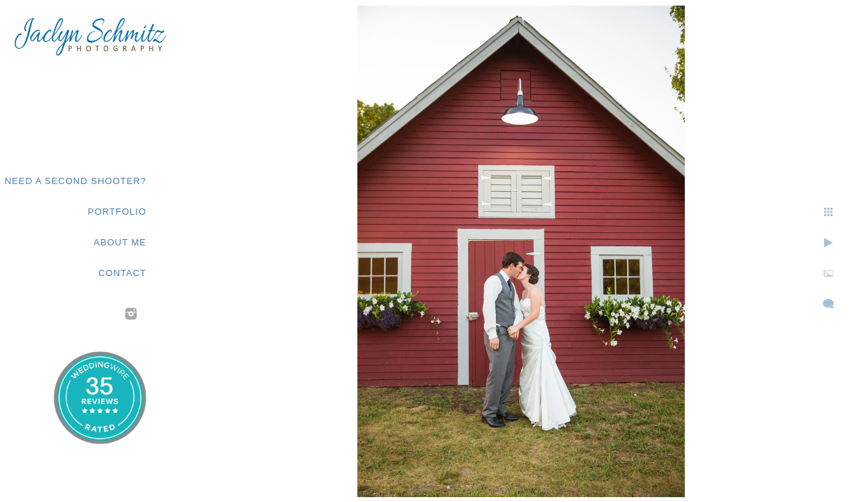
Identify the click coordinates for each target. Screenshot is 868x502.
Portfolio (117, 212)
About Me (120, 242)
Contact (122, 273)
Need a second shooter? (76, 181)
